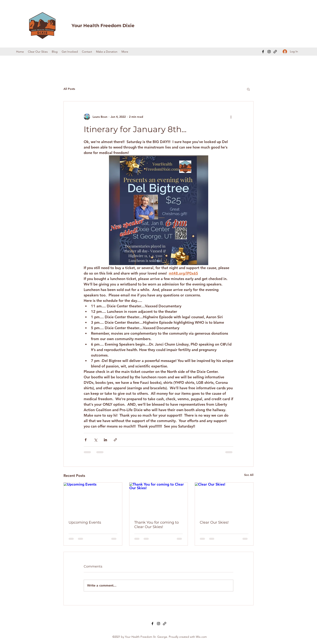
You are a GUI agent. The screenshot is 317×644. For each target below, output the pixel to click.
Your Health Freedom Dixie (103, 26)
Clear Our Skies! (214, 522)
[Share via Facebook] (86, 440)
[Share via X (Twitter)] (96, 440)
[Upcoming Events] (93, 499)
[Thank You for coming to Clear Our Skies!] (159, 499)
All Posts (69, 89)
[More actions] (231, 117)
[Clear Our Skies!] (224, 499)
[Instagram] (269, 52)
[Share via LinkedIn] (105, 440)
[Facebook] (263, 52)
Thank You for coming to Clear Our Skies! (156, 525)
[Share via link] (115, 440)
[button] (248, 89)
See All (249, 475)
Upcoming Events (85, 522)
